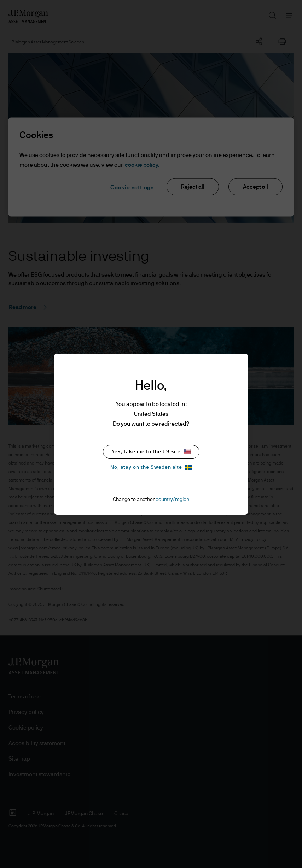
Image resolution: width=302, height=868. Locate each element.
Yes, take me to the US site (151, 452)
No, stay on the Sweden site (151, 468)
